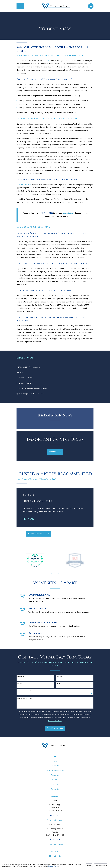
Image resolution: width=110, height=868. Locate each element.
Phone (20, 685)
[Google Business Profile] (60, 857)
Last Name (60, 678)
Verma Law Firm (25, 185)
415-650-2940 (55, 841)
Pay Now (55, 781)
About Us (55, 767)
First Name (21, 678)
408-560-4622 (55, 817)
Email (58, 685)
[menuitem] (55, 368)
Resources (55, 776)
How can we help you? (25, 699)
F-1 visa (46, 61)
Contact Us (55, 790)
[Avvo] (55, 857)
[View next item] (23, 535)
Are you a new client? (24, 692)
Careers (55, 786)
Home (55, 762)
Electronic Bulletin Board (55, 772)
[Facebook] (50, 857)
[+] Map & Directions (55, 822)
